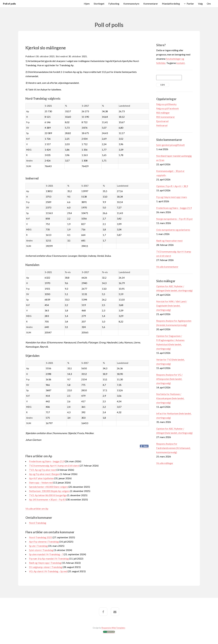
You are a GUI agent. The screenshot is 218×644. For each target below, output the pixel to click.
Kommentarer (151, 4)
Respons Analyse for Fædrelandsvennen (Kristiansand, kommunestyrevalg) (173, 448)
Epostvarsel (162, 121)
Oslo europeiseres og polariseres (173, 230)
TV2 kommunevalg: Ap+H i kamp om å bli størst (54, 466)
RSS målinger (163, 113)
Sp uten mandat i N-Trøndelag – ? (46, 554)
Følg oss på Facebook (168, 108)
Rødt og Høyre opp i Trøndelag (45, 563)
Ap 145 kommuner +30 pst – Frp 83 (47, 499)
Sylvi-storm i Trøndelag (41, 550)
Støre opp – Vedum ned (41, 482)
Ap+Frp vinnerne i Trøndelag (44, 542)
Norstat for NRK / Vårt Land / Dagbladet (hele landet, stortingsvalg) (172, 306)
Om (209, 4)
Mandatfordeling (171, 4)
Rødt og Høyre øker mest (169, 241)
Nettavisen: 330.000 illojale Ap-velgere (49, 491)
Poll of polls (9, 4)
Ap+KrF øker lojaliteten (41, 478)
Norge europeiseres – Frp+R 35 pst (174, 219)
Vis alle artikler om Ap (37, 509)
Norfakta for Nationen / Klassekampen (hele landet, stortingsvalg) (170, 398)
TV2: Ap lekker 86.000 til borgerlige (48, 495)
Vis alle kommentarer (167, 267)
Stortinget (99, 4)
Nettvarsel (162, 125)
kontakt (181, 63)
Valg (200, 4)
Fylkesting (114, 4)
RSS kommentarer (166, 117)
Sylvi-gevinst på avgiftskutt (170, 145)
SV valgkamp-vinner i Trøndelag (46, 567)
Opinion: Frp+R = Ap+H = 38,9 (172, 186)
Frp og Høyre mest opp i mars (172, 197)
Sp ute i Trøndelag (38, 546)
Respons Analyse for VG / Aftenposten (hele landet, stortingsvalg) (169, 379)
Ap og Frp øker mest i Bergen (44, 474)
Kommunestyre (131, 4)
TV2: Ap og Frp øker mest (43, 470)
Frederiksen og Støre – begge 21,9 (47, 461)
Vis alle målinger (165, 463)
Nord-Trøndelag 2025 (41, 537)
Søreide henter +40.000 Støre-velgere (49, 487)
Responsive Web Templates (113, 628)
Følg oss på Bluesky (166, 104)
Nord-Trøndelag (38, 523)
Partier (190, 4)
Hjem (87, 4)
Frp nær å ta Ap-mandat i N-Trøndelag (49, 559)
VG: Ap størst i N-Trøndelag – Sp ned (48, 571)
